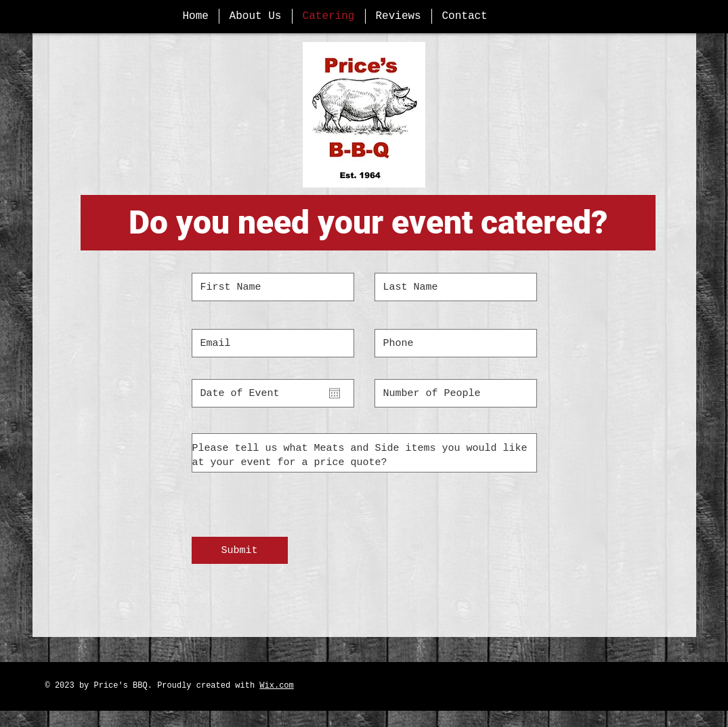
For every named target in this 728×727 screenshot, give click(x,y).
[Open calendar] (335, 393)
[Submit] (240, 550)
